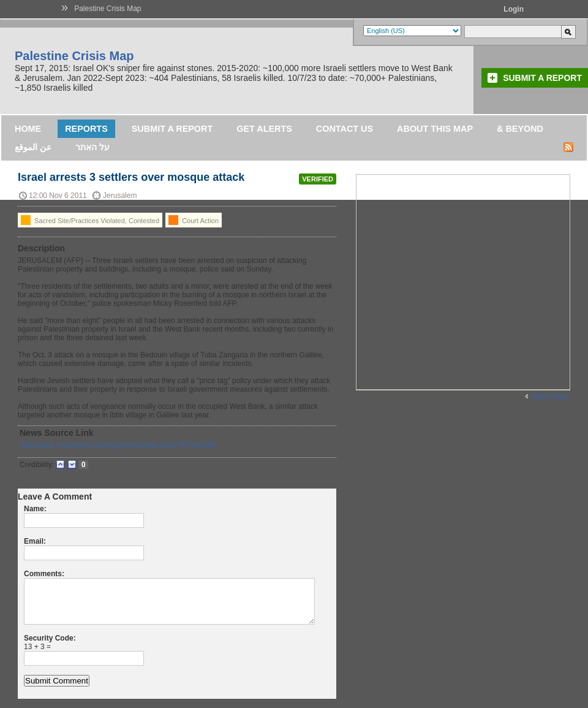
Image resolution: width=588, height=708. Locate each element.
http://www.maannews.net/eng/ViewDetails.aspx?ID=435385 (118, 445)
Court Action (194, 220)
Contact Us (345, 129)
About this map (435, 129)
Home (28, 129)
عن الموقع (33, 147)
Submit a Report (542, 78)
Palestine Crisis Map (107, 9)
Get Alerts (264, 129)
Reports (86, 129)
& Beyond (520, 129)
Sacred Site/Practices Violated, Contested (90, 220)
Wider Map (549, 397)
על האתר (92, 147)
